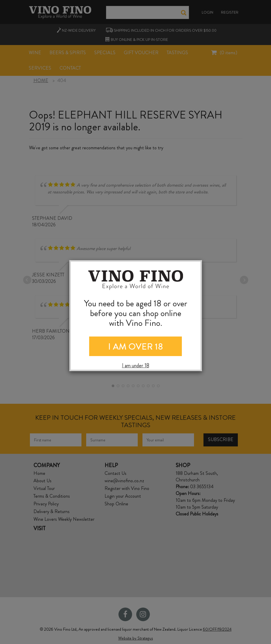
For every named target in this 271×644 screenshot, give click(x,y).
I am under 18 (136, 366)
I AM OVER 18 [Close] (135, 347)
